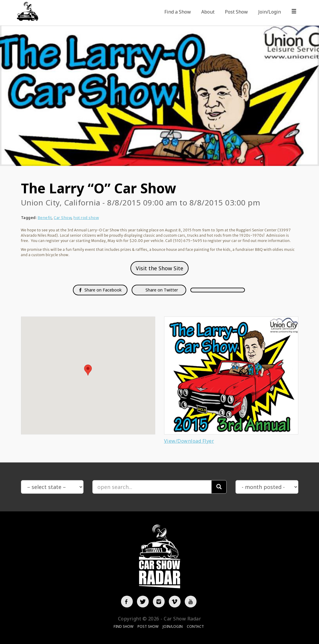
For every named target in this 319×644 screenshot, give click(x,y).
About (208, 12)
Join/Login (270, 12)
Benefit (45, 218)
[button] (88, 370)
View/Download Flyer (189, 441)
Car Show (63, 218)
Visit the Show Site (159, 268)
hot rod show (86, 218)
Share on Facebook (100, 290)
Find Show (123, 626)
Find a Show (178, 12)
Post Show (236, 12)
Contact (195, 626)
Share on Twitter (161, 290)
